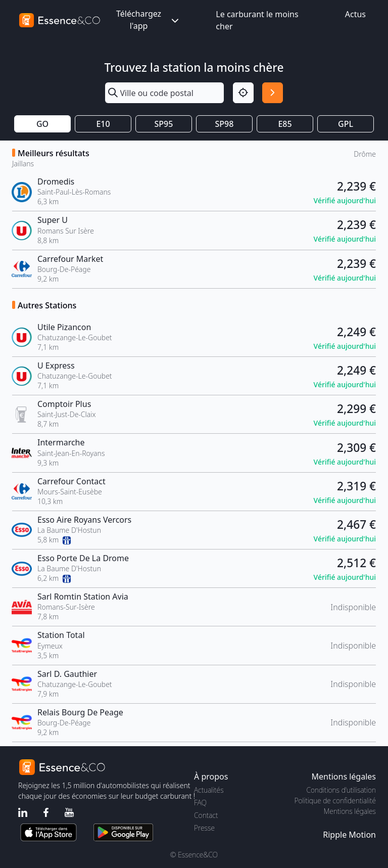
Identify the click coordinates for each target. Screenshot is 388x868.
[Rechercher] (273, 93)
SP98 (225, 124)
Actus (355, 14)
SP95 (164, 124)
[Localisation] (243, 93)
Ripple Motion (349, 835)
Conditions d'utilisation (341, 790)
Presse (204, 828)
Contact (206, 815)
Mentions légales (350, 811)
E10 (103, 124)
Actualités (209, 790)
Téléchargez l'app (149, 20)
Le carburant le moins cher (257, 20)
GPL (346, 124)
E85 (285, 124)
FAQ (200, 803)
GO (42, 124)
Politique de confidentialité (335, 801)
